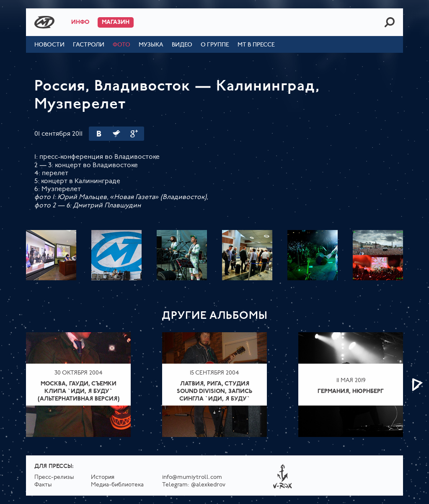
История (103, 477)
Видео (182, 45)
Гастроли (89, 45)
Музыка (151, 45)
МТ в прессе (256, 45)
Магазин (116, 22)
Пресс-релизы (54, 477)
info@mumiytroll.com (192, 477)
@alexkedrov (208, 485)
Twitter (116, 134)
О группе (215, 45)
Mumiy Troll (44, 22)
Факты (43, 485)
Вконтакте (99, 134)
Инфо (80, 22)
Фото (121, 45)
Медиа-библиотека (117, 485)
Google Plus (134, 134)
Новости (49, 45)
